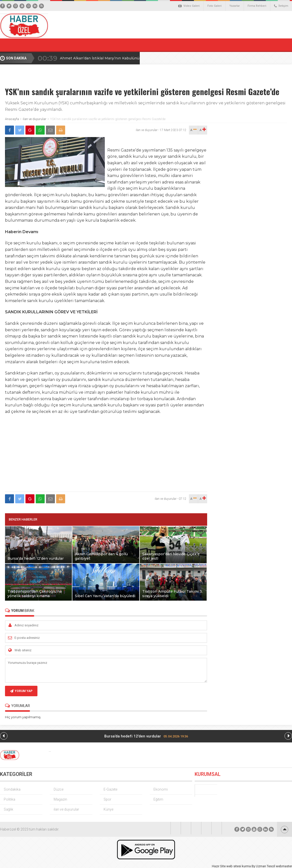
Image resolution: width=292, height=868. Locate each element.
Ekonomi (161, 789)
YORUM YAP (21, 691)
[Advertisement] (106, 453)
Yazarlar (235, 6)
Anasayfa (12, 119)
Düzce (59, 789)
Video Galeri (189, 6)
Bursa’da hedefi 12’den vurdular (146, 736)
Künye (108, 809)
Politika (9, 799)
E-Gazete (110, 789)
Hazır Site (219, 866)
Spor (107, 799)
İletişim (281, 6)
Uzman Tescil (265, 866)
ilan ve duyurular (35, 119)
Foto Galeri (215, 6)
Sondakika (12, 789)
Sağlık (8, 809)
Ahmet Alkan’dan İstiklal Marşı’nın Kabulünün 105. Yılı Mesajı (114, 58)
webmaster (284, 866)
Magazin (60, 799)
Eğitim (158, 799)
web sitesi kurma (239, 866)
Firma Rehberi (257, 6)
